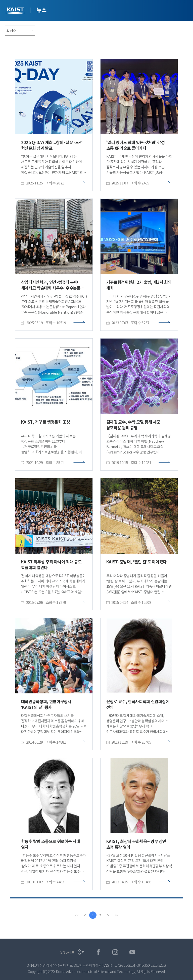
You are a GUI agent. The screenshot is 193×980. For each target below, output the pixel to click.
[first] (76, 915)
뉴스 (41, 10)
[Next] (108, 915)
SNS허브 (67, 952)
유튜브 (132, 952)
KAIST (16, 11)
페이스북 (98, 952)
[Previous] (85, 915)
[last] (117, 915)
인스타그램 (115, 952)
